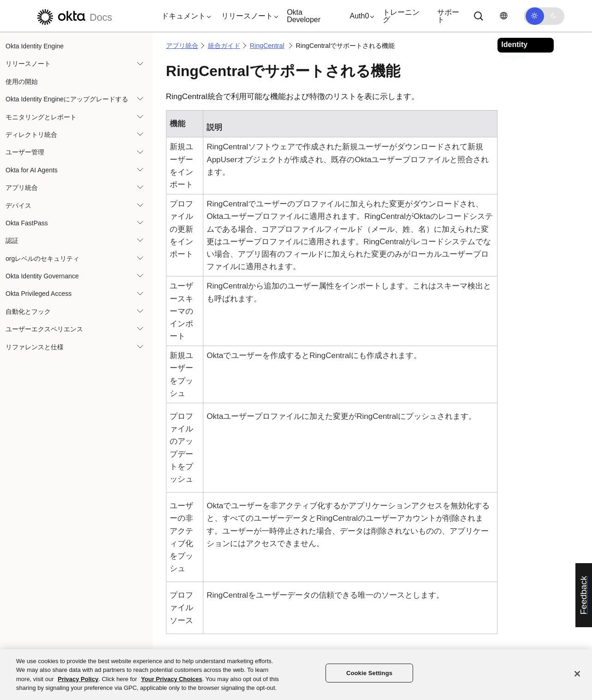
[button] (184, 16)
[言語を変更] (503, 16)
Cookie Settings (369, 673)
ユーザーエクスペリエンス (44, 329)
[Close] (577, 674)
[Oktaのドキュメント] (73, 16)
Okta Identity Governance (42, 276)
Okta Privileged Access (38, 294)
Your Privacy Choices (172, 679)
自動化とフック (28, 312)
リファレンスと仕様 (35, 347)
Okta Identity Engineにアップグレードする (67, 99)
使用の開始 (22, 82)
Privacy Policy (78, 679)
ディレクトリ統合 (31, 135)
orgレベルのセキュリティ (42, 259)
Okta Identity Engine (35, 46)
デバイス (18, 206)
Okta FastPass (27, 223)
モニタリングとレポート (41, 117)
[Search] (479, 16)
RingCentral (267, 46)
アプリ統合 (22, 188)
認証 (12, 241)
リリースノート (28, 64)
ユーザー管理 (25, 152)
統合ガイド (224, 46)
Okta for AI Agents (32, 170)
